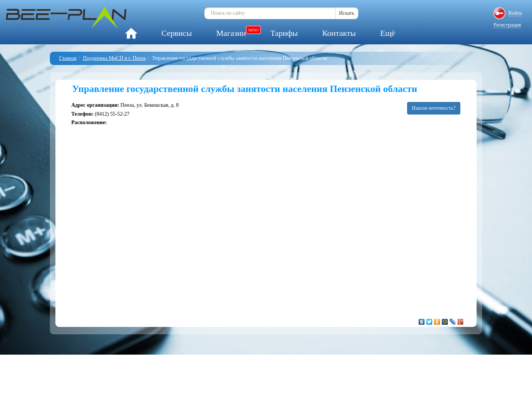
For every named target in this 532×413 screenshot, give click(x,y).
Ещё (388, 33)
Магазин (231, 33)
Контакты (339, 33)
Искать (347, 13)
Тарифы (284, 33)
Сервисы (177, 33)
